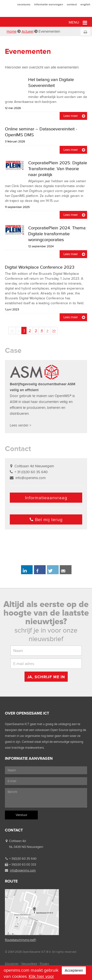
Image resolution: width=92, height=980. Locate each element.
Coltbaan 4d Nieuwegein (34, 466)
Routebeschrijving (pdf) (20, 940)
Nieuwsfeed (29, 964)
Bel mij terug (46, 520)
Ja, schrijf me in (46, 677)
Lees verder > (20, 425)
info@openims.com (31, 478)
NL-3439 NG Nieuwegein (26, 847)
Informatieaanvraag (46, 498)
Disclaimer (12, 964)
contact (72, 4)
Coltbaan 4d (17, 841)
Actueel (27, 31)
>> (54, 331)
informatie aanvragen (49, 4)
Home (12, 31)
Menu (78, 23)
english (85, 4)
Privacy (44, 964)
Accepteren (74, 970)
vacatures (24, 4)
